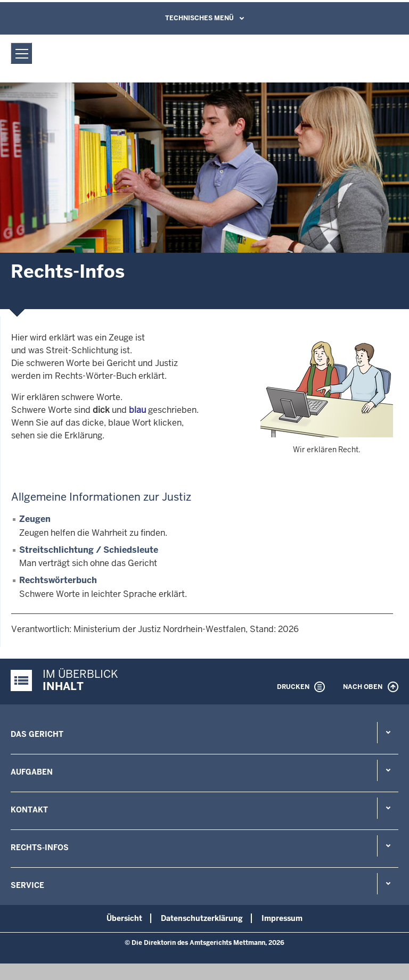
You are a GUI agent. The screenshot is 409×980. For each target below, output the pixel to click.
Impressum (282, 918)
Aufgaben (32, 772)
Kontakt (29, 810)
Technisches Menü (199, 18)
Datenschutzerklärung (202, 918)
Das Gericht (37, 734)
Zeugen (35, 519)
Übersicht (124, 918)
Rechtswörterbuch (58, 580)
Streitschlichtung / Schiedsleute (89, 550)
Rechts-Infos (40, 848)
